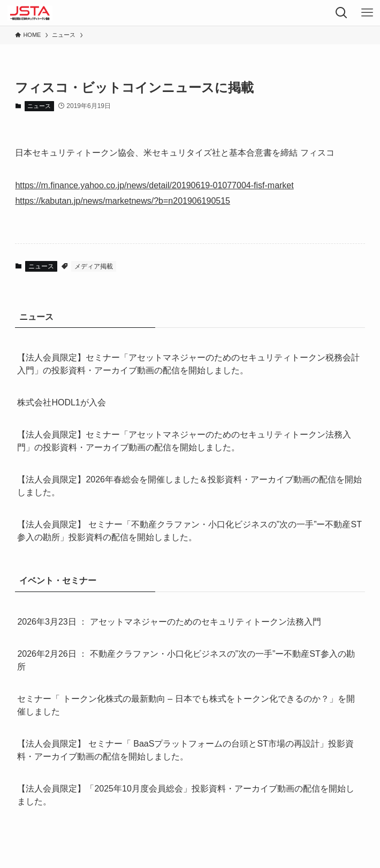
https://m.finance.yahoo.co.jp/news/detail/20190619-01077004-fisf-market (154, 185)
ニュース (39, 106)
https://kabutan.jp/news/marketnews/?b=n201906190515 (123, 201)
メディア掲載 (94, 266)
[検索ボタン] (341, 13)
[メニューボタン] (367, 13)
